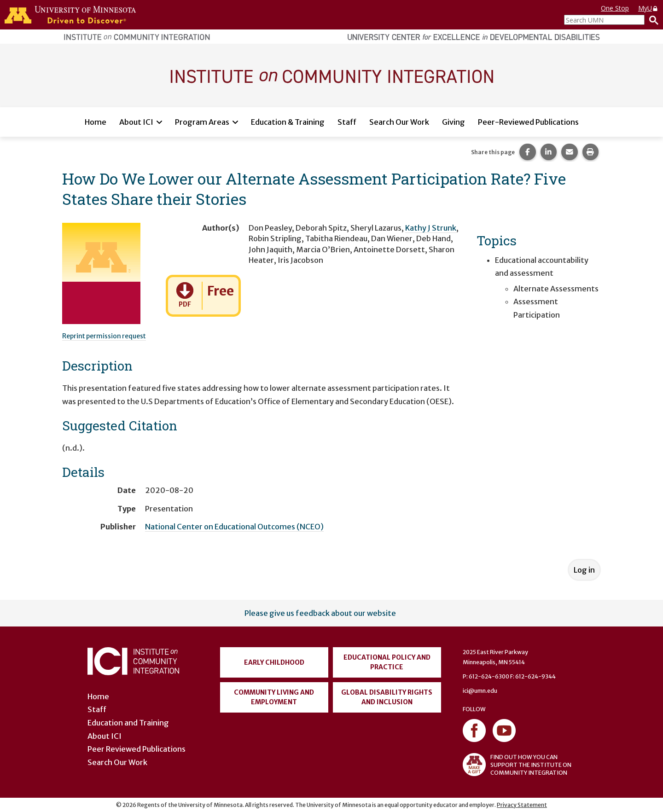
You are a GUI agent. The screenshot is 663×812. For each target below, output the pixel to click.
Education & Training (288, 122)
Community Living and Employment (274, 697)
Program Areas (202, 122)
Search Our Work (399, 122)
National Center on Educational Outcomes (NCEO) (234, 527)
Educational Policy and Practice (387, 662)
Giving (454, 122)
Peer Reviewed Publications (137, 749)
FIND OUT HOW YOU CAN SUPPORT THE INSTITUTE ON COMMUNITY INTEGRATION (517, 765)
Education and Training (128, 723)
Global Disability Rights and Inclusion (387, 697)
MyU (648, 8)
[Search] (651, 20)
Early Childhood (274, 662)
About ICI (136, 122)
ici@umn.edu (480, 691)
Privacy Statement (522, 805)
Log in (584, 570)
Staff (347, 122)
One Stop (615, 8)
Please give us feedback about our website (320, 613)
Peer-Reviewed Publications (528, 122)
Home (96, 122)
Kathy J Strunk (431, 228)
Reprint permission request (104, 336)
